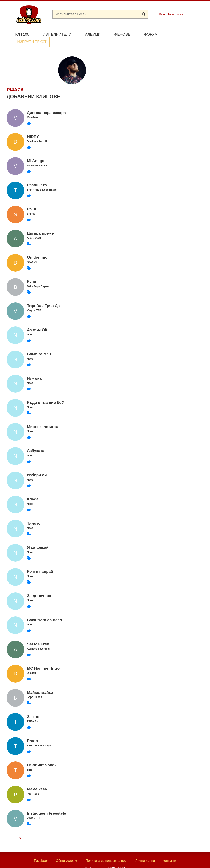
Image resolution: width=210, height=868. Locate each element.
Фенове (122, 34)
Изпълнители (57, 34)
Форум (151, 34)
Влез (162, 14)
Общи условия (67, 851)
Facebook (41, 851)
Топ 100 (22, 34)
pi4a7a (15, 80)
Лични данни (145, 851)
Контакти (169, 851)
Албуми (93, 34)
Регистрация (175, 14)
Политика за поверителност (107, 851)
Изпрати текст (184, 34)
